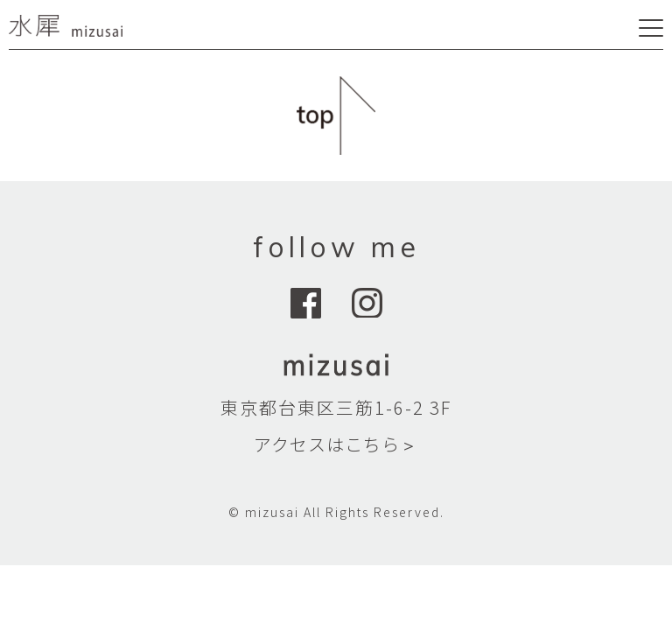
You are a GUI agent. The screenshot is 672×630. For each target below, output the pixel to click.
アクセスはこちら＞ (336, 444)
